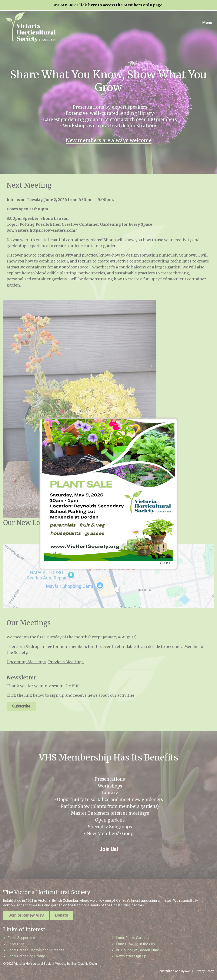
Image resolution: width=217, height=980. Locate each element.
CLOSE (166, 563)
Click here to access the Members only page (119, 5)
